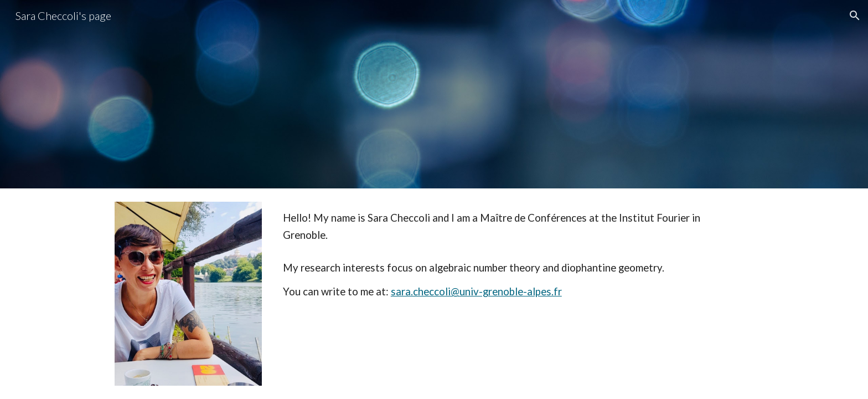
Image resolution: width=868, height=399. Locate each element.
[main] (516, 227)
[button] (855, 16)
